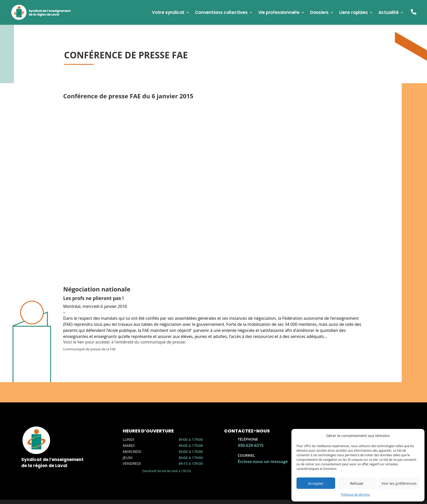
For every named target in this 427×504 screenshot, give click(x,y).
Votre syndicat (168, 13)
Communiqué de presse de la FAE (90, 349)
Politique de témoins (355, 495)
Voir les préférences (399, 483)
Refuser (357, 483)
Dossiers (319, 13)
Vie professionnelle (279, 13)
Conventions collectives (221, 13)
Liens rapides (353, 13)
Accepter (316, 483)
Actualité (389, 13)
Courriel (246, 455)
